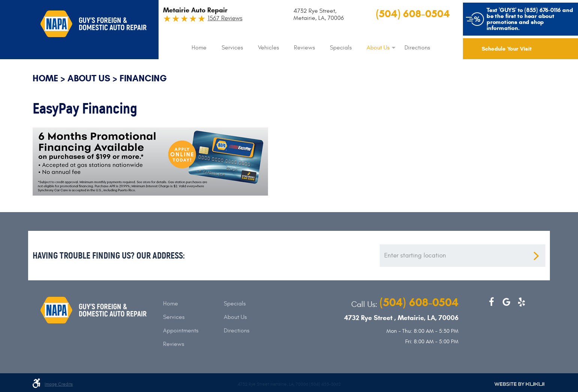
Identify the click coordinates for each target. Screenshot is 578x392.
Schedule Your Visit (507, 49)
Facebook (491, 302)
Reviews (304, 48)
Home (199, 48)
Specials (341, 48)
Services (232, 48)
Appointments (181, 331)
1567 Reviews (225, 19)
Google (506, 302)
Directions (417, 48)
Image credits (59, 384)
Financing (143, 78)
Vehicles (268, 48)
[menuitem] (199, 48)
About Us (378, 48)
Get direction (536, 256)
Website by (519, 384)
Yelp (521, 302)
